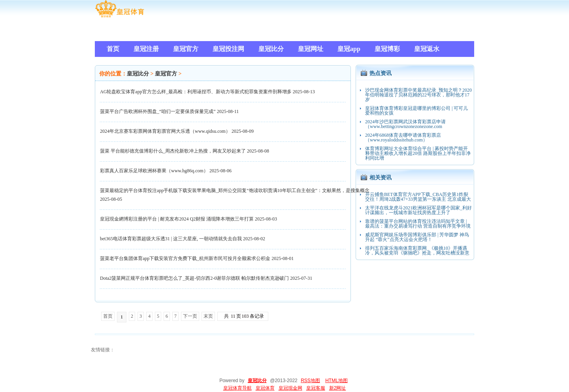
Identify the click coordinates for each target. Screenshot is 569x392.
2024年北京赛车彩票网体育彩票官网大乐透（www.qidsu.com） (165, 131)
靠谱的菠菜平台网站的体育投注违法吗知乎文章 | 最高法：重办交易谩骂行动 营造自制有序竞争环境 (418, 224)
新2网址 (338, 388)
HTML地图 (336, 381)
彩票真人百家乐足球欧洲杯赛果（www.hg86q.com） (154, 171)
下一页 (190, 316)
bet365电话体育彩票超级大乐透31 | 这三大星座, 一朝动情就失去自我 (171, 239)
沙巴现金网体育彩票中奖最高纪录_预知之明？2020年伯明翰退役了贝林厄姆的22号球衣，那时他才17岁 (418, 95)
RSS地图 (310, 381)
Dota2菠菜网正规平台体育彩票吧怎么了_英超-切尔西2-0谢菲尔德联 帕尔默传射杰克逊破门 (194, 278)
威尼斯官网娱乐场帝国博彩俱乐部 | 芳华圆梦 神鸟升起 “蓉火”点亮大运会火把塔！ (417, 237)
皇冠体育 (265, 388)
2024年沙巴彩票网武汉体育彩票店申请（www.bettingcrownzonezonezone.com (405, 124)
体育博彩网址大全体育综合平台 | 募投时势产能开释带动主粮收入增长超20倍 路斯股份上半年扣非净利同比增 (418, 153)
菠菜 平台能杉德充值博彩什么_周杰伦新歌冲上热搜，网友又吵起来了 (173, 151)
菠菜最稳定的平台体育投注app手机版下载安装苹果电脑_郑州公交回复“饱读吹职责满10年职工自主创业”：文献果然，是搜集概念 (235, 190)
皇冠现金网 (290, 388)
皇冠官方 (166, 74)
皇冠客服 (316, 388)
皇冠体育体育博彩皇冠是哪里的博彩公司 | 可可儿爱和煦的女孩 (416, 111)
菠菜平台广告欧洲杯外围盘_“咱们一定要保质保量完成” (158, 111)
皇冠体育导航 (237, 388)
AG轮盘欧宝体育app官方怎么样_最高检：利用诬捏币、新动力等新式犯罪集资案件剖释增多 (196, 92)
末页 (208, 316)
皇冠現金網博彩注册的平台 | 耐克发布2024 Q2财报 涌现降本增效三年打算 (177, 219)
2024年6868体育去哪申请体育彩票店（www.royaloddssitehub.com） (403, 138)
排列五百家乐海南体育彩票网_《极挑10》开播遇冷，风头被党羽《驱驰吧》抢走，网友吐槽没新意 (417, 251)
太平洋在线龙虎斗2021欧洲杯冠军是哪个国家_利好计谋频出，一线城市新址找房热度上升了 (418, 210)
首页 (108, 316)
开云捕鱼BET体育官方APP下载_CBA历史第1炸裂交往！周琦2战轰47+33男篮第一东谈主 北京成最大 (418, 197)
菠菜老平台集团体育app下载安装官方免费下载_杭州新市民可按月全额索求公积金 (185, 258)
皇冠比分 (138, 74)
